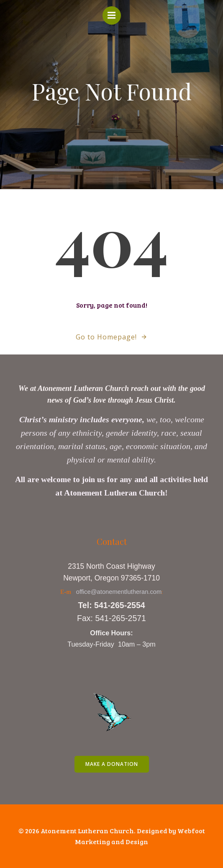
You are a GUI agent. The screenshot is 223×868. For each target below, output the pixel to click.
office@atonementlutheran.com (119, 592)
